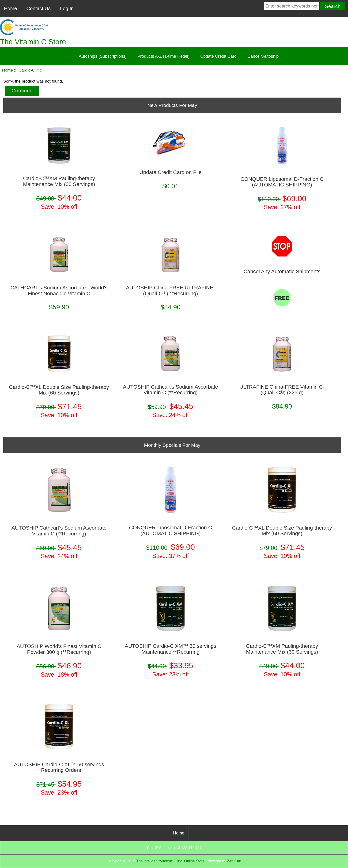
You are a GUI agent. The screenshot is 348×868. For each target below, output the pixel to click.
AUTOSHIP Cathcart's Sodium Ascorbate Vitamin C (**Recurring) (170, 390)
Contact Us (39, 8)
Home (11, 8)
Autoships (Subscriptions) (103, 56)
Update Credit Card (218, 56)
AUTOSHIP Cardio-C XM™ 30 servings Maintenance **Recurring (170, 649)
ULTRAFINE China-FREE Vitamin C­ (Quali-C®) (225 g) (282, 390)
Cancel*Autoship (263, 56)
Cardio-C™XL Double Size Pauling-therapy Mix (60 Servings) (59, 390)
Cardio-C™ (29, 70)
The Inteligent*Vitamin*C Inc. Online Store (170, 861)
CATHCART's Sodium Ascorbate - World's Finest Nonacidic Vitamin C (59, 291)
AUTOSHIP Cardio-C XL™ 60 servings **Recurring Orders (59, 767)
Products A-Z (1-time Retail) (163, 56)
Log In (67, 8)
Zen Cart (234, 861)
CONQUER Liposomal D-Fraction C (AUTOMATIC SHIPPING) (282, 182)
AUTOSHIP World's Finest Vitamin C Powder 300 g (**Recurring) (59, 649)
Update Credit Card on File (171, 172)
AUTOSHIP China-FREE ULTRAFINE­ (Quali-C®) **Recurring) (170, 291)
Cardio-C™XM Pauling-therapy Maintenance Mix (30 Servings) (59, 181)
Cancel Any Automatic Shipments (282, 272)
